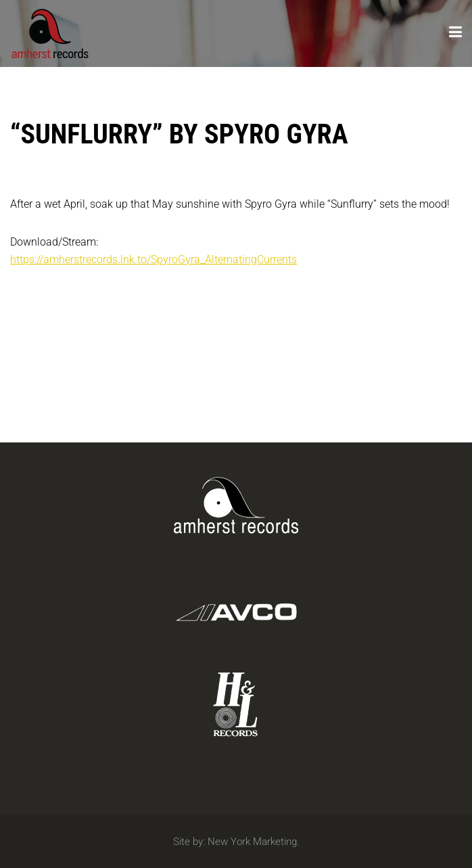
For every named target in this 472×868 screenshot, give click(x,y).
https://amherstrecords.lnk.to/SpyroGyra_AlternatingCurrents (154, 259)
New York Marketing (252, 842)
